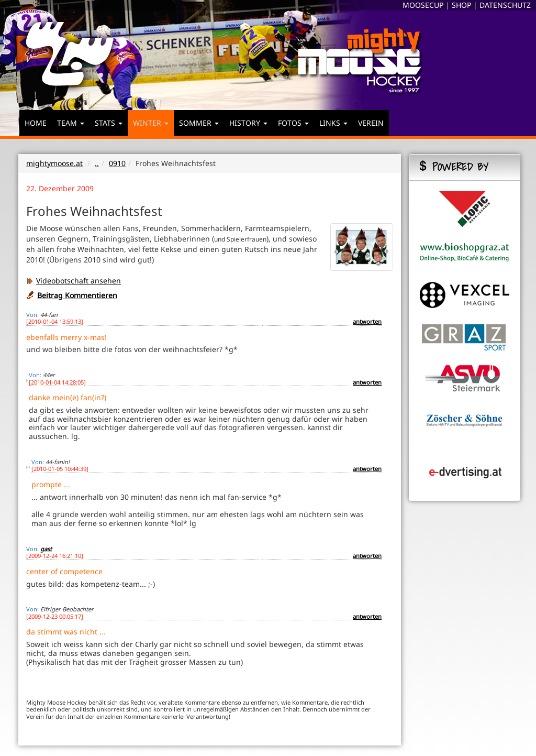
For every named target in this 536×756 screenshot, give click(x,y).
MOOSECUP (423, 5)
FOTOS (293, 123)
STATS (109, 123)
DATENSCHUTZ (505, 5)
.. (97, 163)
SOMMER (199, 123)
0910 (117, 163)
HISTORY (248, 123)
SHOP (461, 5)
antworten (367, 321)
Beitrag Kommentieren (77, 295)
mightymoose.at (54, 163)
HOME (36, 123)
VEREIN (371, 123)
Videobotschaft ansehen (74, 281)
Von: (32, 315)
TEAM (71, 123)
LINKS (333, 123)
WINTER (151, 123)
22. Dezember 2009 (60, 188)
